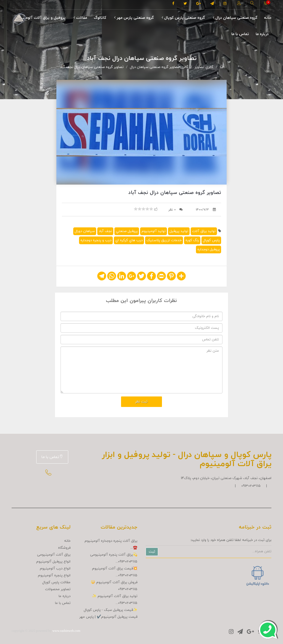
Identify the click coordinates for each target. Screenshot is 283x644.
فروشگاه (64, 548)
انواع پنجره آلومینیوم (54, 575)
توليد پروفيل (179, 231)
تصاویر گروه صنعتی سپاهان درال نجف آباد (92, 67)
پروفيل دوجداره (209, 249)
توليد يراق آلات (204, 231)
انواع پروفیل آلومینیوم (53, 562)
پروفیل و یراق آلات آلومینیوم (41, 18)
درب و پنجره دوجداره (96, 240)
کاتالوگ (100, 18)
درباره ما (262, 34)
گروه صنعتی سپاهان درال (235, 18)
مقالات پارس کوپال (56, 582)
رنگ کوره (192, 240)
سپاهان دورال (85, 231)
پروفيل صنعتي (127, 231)
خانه (268, 18)
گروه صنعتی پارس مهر (134, 18)
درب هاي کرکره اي (129, 240)
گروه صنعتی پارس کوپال (183, 18)
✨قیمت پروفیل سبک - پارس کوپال (111, 610)
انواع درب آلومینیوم (55, 569)
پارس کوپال (211, 240)
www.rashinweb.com (66, 631)
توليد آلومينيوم (154, 231)
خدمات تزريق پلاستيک (164, 240)
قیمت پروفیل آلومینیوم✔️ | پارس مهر (108, 617)
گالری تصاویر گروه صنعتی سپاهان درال (159, 67)
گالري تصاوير (204, 67)
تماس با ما (240, 34)
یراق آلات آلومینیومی (54, 555)
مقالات (80, 18)
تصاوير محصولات (58, 589)
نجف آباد (105, 231)
